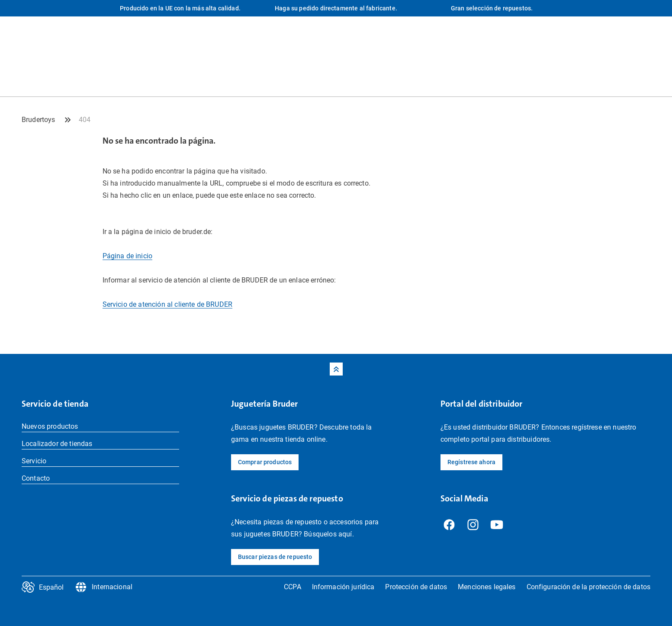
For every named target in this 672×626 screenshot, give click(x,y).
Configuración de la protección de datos (588, 587)
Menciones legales (487, 587)
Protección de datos (416, 587)
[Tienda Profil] (644, 79)
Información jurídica (343, 587)
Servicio (34, 461)
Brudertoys (39, 120)
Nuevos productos (50, 426)
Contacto (36, 478)
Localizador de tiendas (57, 444)
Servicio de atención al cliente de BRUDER (168, 304)
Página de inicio (128, 256)
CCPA (293, 587)
